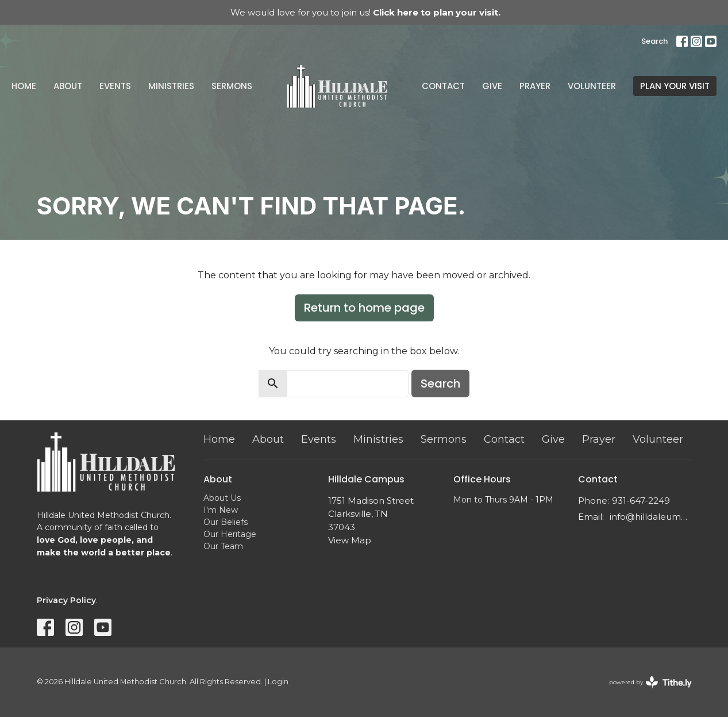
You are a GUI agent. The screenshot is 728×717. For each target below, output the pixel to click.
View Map (350, 540)
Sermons (232, 86)
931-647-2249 (641, 501)
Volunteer (592, 86)
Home (24, 86)
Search (654, 41)
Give (492, 86)
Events (115, 86)
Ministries (171, 86)
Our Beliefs (226, 522)
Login (278, 682)
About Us (222, 498)
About (68, 86)
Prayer (535, 86)
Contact (443, 86)
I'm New (221, 510)
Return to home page (364, 308)
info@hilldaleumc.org (651, 517)
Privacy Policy (66, 600)
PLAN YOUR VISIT (675, 86)
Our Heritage (230, 534)
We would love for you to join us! (365, 12)
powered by (650, 682)
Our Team (223, 546)
